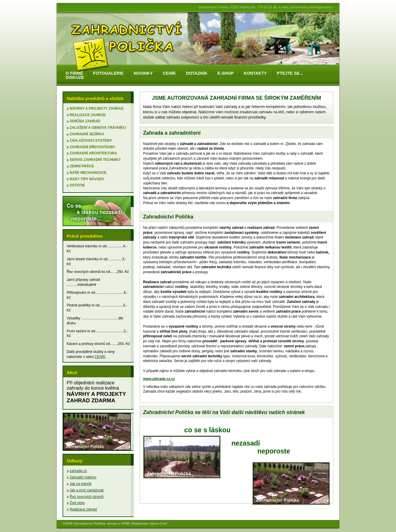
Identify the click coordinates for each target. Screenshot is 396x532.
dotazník (197, 73)
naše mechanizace (88, 173)
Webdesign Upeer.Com (149, 523)
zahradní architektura (93, 153)
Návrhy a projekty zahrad (97, 109)
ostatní (77, 185)
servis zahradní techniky (95, 160)
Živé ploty (77, 503)
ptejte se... (290, 73)
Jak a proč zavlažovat (87, 490)
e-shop (225, 73)
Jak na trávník (81, 484)
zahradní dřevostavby (93, 147)
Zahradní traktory (83, 477)
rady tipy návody (87, 179)
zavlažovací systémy (91, 141)
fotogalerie (108, 73)
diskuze (75, 77)
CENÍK (100, 357)
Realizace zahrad (88, 115)
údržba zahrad (85, 121)
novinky (143, 73)
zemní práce (82, 166)
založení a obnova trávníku (98, 128)
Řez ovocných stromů (87, 497)
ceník (169, 73)
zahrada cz (78, 471)
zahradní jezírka (87, 134)
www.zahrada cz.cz (159, 379)
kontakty (255, 73)
